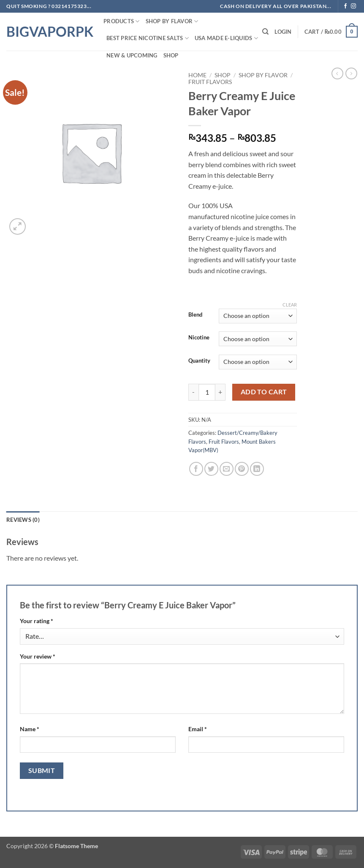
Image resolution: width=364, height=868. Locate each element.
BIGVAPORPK (49, 32)
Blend (195, 315)
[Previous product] (351, 73)
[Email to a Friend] (227, 469)
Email (198, 729)
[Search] (265, 32)
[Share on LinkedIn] (257, 469)
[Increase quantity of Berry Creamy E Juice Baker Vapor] (220, 392)
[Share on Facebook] (196, 469)
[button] (283, 32)
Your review (38, 656)
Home (197, 75)
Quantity (199, 361)
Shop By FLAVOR (172, 21)
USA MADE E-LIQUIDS (226, 38)
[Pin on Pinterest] (242, 469)
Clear (290, 305)
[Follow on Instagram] (353, 6)
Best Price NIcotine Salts (148, 38)
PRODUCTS (122, 21)
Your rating (37, 621)
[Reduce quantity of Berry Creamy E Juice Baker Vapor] (193, 392)
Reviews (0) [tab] (23, 520)
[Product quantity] (207, 392)
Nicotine (199, 338)
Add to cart (264, 392)
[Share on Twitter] (211, 469)
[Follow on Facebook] (345, 6)
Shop (171, 55)
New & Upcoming (132, 55)
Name (30, 729)
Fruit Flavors (210, 82)
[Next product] (337, 73)
